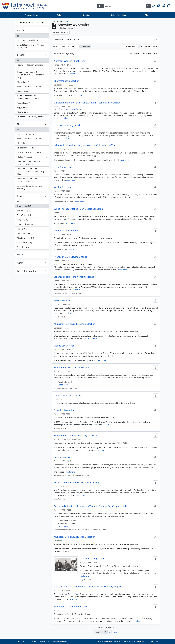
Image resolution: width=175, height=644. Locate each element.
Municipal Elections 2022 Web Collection (75, 324)
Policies (60, 15)
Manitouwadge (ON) (32, 238)
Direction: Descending (149, 46)
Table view (85, 46)
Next (115, 632)
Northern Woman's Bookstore (32, 153)
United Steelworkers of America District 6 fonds (32, 46)
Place (20, 196)
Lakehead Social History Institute (32, 117)
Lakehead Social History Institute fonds (74, 277)
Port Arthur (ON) (32, 211)
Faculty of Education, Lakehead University (32, 66)
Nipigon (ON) (32, 220)
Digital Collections (118, 15)
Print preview (59, 46)
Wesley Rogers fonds (65, 187)
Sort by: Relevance (129, 46)
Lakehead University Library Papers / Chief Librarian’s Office (85, 145)
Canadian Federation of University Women (32, 180)
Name (20, 124)
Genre (20, 263)
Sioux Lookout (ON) (32, 225)
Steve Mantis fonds (64, 300)
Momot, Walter (32, 92)
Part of (21, 30)
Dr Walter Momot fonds (66, 410)
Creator (21, 55)
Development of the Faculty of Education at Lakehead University (87, 103)
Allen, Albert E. (32, 83)
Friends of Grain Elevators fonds (70, 257)
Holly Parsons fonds (64, 167)
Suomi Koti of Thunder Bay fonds (71, 607)
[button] (154, 6)
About (148, 15)
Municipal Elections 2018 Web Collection (75, 537)
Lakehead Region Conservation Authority (32, 187)
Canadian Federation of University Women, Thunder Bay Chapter (32, 75)
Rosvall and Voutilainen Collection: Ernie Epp (77, 483)
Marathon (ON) (32, 234)
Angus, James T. (32, 104)
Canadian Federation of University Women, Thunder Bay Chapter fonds (90, 506)
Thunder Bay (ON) (32, 206)
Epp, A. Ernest (32, 108)
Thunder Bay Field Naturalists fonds (72, 367)
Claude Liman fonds (64, 346)
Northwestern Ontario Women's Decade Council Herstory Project (87, 587)
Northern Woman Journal (67, 125)
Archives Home (31, 15)
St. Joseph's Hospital (32, 148)
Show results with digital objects (144, 53)
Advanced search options (67, 39)
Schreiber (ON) (32, 248)
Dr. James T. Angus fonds (32, 41)
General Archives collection (68, 396)
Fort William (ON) (32, 216)
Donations (87, 15)
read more (71, 74)
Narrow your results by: (32, 23)
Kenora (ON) (32, 229)
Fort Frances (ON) (32, 243)
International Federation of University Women (32, 163)
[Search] (125, 6)
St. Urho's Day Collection (67, 81)
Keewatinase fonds (64, 457)
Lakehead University (32, 135)
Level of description (27, 271)
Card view (73, 46)
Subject (21, 254)
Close (66, 21)
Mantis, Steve (32, 113)
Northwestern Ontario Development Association (32, 97)
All (18, 36)
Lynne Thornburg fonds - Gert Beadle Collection (78, 209)
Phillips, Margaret (32, 157)
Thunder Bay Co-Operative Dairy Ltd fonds (76, 435)
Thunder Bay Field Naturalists (32, 87)
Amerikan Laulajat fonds (66, 231)
